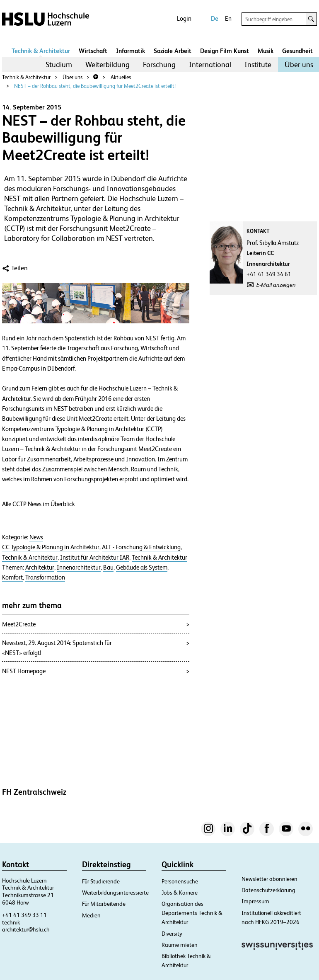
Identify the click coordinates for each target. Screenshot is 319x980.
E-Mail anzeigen (276, 285)
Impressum (255, 901)
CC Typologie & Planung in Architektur (51, 547)
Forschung (159, 64)
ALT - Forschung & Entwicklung (141, 547)
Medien (91, 915)
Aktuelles (121, 77)
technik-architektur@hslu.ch (26, 926)
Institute (258, 64)
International (210, 64)
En (228, 18)
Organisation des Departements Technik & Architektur (192, 913)
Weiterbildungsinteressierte (115, 893)
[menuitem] (59, 65)
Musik (266, 51)
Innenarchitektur (79, 568)
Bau (108, 568)
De (215, 18)
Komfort (12, 577)
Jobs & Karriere (180, 893)
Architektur (40, 568)
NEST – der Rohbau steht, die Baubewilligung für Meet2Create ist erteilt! (95, 86)
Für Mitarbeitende (104, 904)
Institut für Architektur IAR (95, 558)
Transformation (45, 577)
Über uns (299, 64)
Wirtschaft (93, 51)
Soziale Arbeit (173, 51)
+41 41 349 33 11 (24, 915)
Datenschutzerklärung (268, 890)
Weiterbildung (108, 64)
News (36, 537)
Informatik (130, 51)
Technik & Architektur (41, 51)
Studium (59, 64)
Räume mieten (180, 945)
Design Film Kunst (225, 51)
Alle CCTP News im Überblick (39, 504)
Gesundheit (297, 51)
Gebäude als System (142, 568)
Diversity (172, 934)
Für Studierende (101, 881)
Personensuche (180, 881)
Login (184, 18)
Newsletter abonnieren (269, 879)
